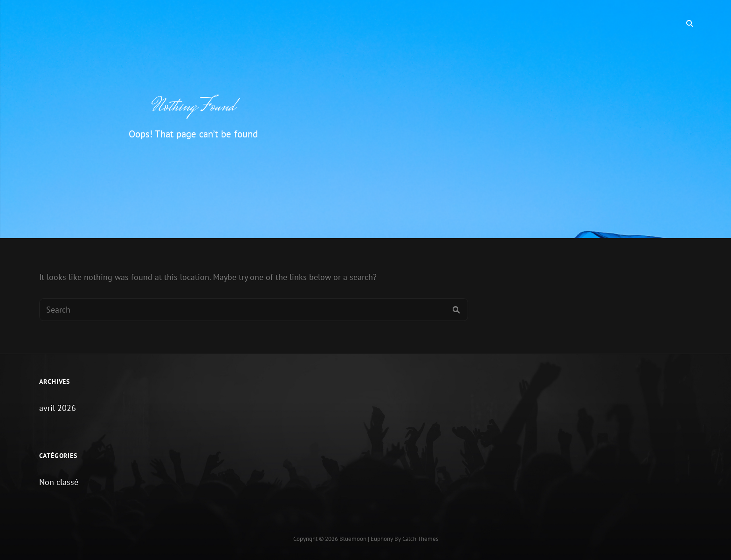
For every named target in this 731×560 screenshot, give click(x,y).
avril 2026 (58, 408)
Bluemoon (353, 539)
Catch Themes (420, 539)
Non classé (59, 482)
